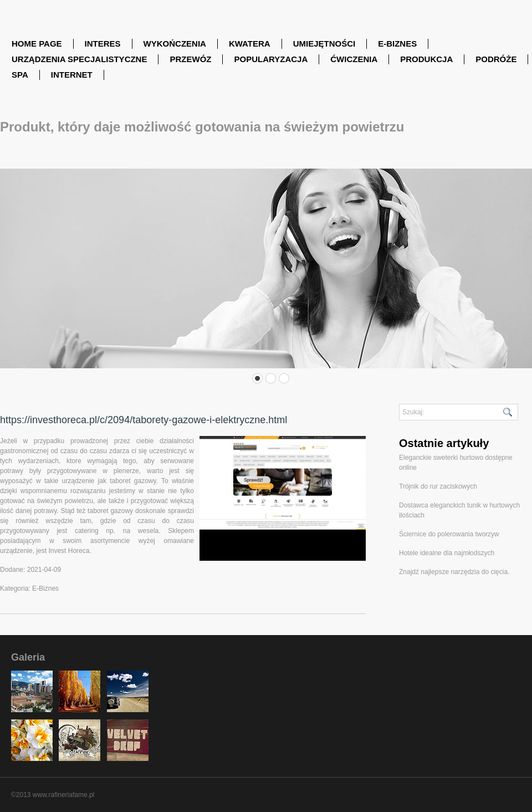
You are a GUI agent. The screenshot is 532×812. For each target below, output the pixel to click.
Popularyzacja (271, 59)
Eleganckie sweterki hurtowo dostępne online (456, 463)
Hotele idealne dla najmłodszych (447, 553)
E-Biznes (397, 44)
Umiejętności (324, 44)
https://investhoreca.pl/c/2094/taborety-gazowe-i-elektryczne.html (144, 420)
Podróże (496, 59)
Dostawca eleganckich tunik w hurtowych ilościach (459, 510)
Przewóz (190, 59)
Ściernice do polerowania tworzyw (449, 534)
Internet (72, 75)
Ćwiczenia (354, 59)
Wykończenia (175, 44)
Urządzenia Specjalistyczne (79, 59)
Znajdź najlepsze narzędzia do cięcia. (454, 572)
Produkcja (426, 59)
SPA (20, 75)
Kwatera (250, 44)
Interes (103, 44)
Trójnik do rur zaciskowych (438, 486)
